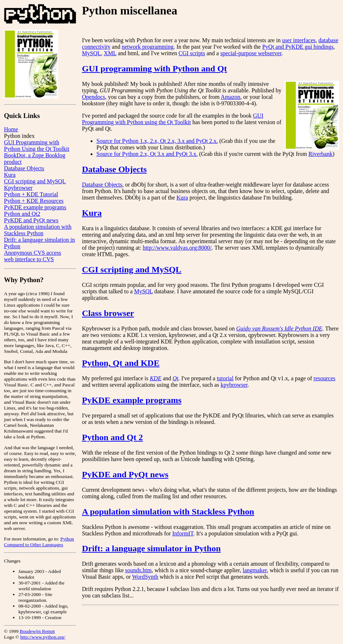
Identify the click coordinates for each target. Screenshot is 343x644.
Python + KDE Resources (34, 201)
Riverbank (320, 154)
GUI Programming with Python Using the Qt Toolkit (37, 146)
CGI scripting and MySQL (35, 181)
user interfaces (299, 40)
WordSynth (145, 577)
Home (11, 129)
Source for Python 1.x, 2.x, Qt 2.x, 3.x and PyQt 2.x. (157, 141)
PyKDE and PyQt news (31, 220)
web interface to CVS (29, 259)
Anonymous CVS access (32, 253)
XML (110, 53)
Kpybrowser (18, 188)
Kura (10, 175)
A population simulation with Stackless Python (38, 230)
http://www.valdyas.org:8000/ (177, 248)
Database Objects (24, 168)
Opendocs (94, 97)
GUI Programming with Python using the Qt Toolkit (173, 119)
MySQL (91, 53)
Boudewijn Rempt (37, 631)
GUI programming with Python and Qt (155, 69)
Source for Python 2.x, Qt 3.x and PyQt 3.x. (147, 154)
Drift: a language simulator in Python (151, 548)
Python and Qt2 (22, 214)
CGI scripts (192, 53)
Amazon (230, 97)
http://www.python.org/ (43, 637)
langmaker (255, 570)
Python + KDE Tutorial (31, 194)
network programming (148, 47)
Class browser (108, 313)
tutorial (225, 378)
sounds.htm (138, 570)
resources (324, 378)
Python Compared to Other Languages (39, 542)
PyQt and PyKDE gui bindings (298, 47)
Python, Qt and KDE (121, 363)
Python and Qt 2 (112, 437)
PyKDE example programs (35, 207)
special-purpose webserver (251, 53)
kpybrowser (234, 385)
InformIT (183, 533)
